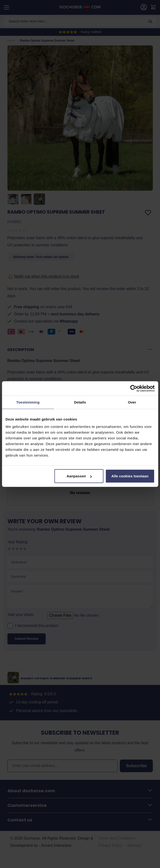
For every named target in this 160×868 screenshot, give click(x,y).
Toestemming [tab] (28, 402)
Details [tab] (80, 402)
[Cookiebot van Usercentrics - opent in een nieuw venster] (134, 388)
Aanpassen (79, 476)
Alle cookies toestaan (130, 476)
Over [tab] (132, 402)
